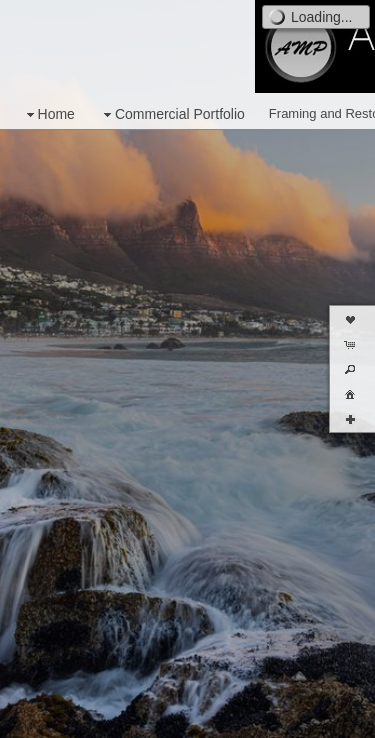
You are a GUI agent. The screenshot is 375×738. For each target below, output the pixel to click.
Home (48, 114)
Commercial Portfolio (172, 114)
